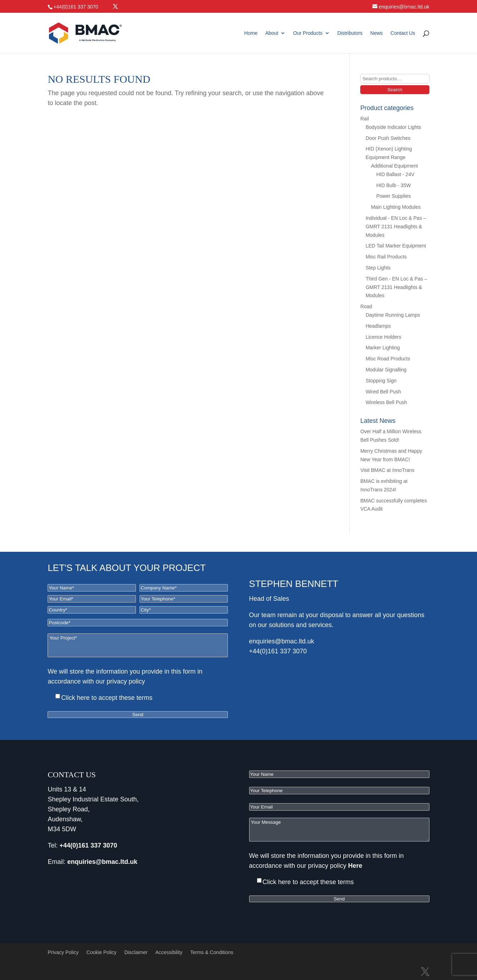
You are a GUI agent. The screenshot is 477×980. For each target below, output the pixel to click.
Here (154, 681)
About (272, 33)
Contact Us (403, 33)
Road (366, 306)
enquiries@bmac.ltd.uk (282, 641)
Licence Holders (383, 337)
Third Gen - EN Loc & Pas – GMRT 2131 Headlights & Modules (396, 287)
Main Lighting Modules (396, 207)
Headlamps (378, 326)
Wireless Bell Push (386, 402)
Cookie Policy (102, 952)
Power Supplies (393, 196)
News (376, 33)
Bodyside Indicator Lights (393, 127)
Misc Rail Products (386, 257)
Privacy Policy (63, 952)
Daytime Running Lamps (393, 315)
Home (251, 33)
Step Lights (378, 268)
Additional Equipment (394, 166)
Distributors (350, 33)
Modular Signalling (386, 370)
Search (395, 90)
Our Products (308, 33)
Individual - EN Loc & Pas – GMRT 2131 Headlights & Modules (396, 227)
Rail (364, 119)
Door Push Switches (388, 138)
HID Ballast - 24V (395, 174)
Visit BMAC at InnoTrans (387, 470)
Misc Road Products (388, 359)
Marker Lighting (383, 348)
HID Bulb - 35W (393, 185)
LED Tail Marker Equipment (396, 246)
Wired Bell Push (383, 392)
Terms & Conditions (212, 952)
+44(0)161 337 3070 (278, 651)
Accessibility (169, 952)
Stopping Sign (381, 381)
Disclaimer (136, 952)
